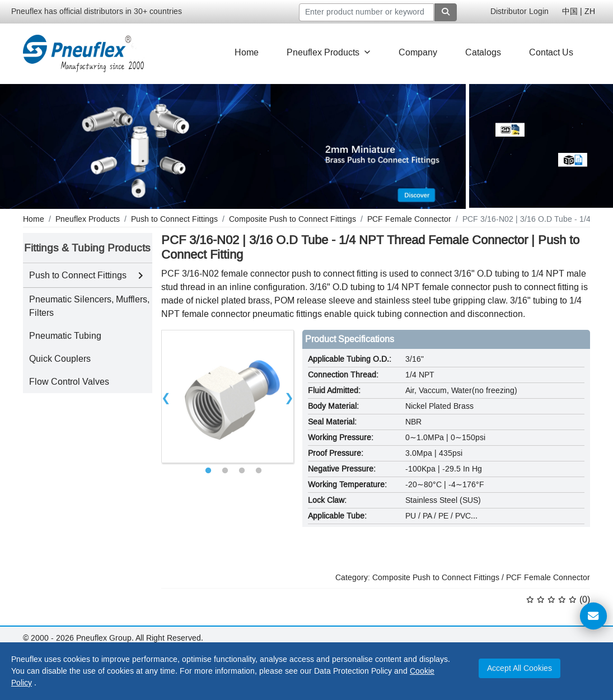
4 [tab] (259, 471)
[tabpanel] (228, 396)
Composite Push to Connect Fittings (436, 578)
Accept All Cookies (520, 668)
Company (418, 52)
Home (247, 52)
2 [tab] (225, 471)
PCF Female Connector (548, 578)
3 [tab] (242, 471)
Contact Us (551, 52)
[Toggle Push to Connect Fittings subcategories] (141, 276)
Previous (166, 396)
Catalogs (483, 52)
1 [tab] (208, 471)
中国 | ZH (579, 11)
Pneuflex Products (329, 52)
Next (289, 396)
